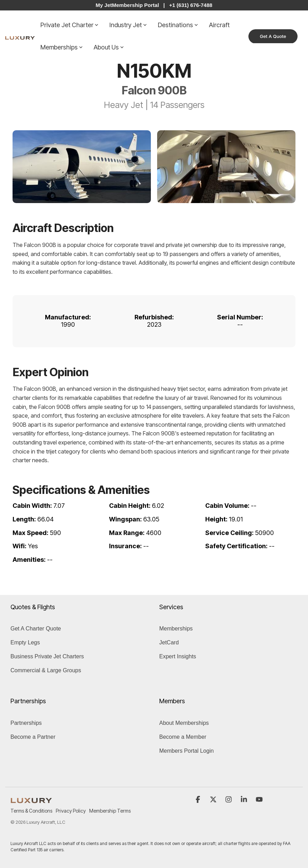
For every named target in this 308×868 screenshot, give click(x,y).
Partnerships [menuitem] (26, 723)
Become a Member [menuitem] (183, 737)
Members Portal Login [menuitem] (187, 751)
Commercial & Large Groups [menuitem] (46, 670)
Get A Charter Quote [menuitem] (36, 629)
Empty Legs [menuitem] (25, 642)
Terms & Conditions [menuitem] (31, 811)
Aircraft (219, 25)
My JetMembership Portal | (130, 5)
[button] (199, 800)
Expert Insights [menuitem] (178, 656)
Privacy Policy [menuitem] (71, 811)
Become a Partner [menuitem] (33, 737)
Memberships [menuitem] (176, 629)
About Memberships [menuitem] (184, 723)
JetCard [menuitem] (169, 642)
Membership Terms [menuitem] (110, 811)
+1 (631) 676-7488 (191, 5)
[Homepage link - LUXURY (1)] (31, 799)
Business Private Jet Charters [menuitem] (47, 656)
